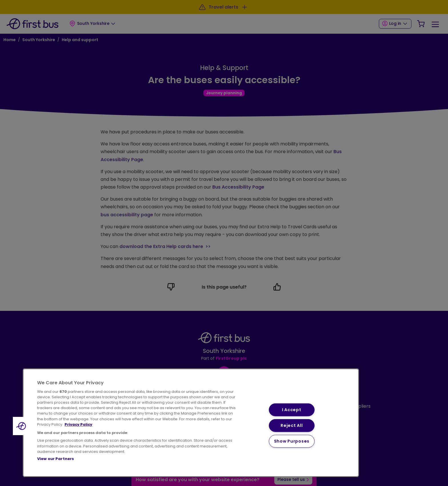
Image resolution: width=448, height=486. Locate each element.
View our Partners (56, 459)
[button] (22, 426)
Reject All (292, 425)
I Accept (292, 410)
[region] (191, 423)
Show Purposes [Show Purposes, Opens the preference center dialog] (292, 441)
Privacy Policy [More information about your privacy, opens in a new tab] (78, 424)
